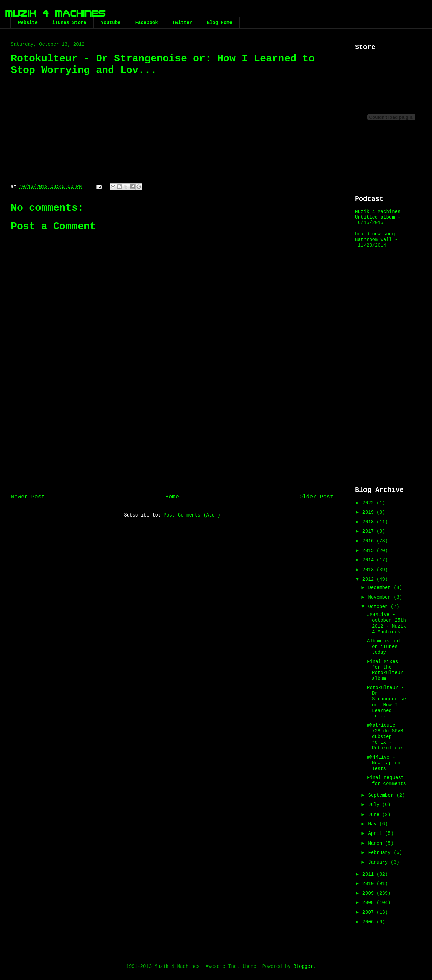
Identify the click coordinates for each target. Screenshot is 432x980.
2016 (370, 541)
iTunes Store (69, 23)
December (381, 588)
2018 (370, 522)
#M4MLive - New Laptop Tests (384, 763)
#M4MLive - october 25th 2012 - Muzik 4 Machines (386, 623)
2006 (370, 922)
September (382, 795)
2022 (370, 503)
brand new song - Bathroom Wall (378, 237)
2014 (370, 560)
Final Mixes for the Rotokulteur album (385, 670)
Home (172, 497)
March (376, 843)
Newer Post (28, 497)
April (376, 833)
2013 (370, 570)
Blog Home (219, 23)
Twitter (182, 23)
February (381, 853)
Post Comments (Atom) (192, 515)
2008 (370, 903)
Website (28, 23)
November (381, 597)
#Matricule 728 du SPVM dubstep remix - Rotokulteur (385, 737)
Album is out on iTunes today (384, 647)
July (375, 805)
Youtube (111, 23)
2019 (370, 512)
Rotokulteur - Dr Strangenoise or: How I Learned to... (386, 702)
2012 (370, 579)
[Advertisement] (172, 433)
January (379, 862)
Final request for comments (386, 781)
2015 (370, 551)
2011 (370, 874)
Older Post (316, 497)
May (374, 824)
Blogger (303, 966)
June (375, 815)
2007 (370, 912)
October (379, 607)
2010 (370, 884)
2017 (370, 531)
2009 (370, 893)
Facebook (146, 23)
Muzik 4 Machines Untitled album (378, 215)
